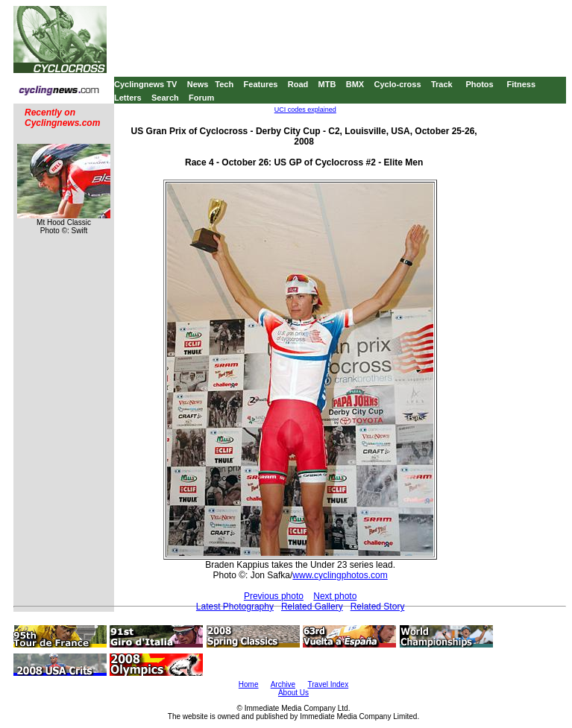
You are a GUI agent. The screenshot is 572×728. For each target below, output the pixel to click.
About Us (293, 693)
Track (442, 84)
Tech (224, 84)
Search (165, 98)
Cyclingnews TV (145, 84)
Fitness (521, 84)
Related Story (378, 607)
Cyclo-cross (398, 84)
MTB (327, 84)
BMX (355, 84)
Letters (128, 98)
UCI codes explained (305, 110)
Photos (479, 84)
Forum (201, 98)
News (198, 84)
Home (249, 684)
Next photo (335, 596)
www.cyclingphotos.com (340, 575)
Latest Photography (235, 607)
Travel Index (329, 684)
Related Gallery (312, 607)
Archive (283, 684)
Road (298, 84)
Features (261, 84)
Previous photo (274, 596)
